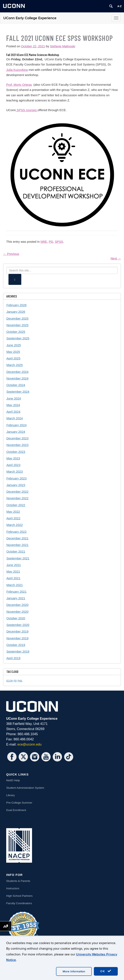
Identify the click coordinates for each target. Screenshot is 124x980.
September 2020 (18, 625)
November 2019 (17, 638)
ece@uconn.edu (29, 744)
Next (116, 258)
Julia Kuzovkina (17, 70)
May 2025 (13, 352)
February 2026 (17, 305)
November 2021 (17, 545)
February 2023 (17, 478)
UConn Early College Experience (30, 18)
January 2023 (16, 485)
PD (51, 242)
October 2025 (16, 332)
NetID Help (13, 780)
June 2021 (14, 565)
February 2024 (17, 425)
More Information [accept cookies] (74, 971)
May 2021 (13, 571)
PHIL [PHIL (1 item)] (20, 681)
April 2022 (13, 518)
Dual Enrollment (16, 810)
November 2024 (17, 378)
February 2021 (17, 592)
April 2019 (13, 658)
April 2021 (13, 578)
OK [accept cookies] (106, 971)
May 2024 (13, 405)
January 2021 (16, 598)
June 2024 (14, 398)
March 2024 (15, 418)
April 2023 (13, 465)
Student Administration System (25, 788)
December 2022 (17, 492)
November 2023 (17, 445)
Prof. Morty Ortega (19, 85)
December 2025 (17, 318)
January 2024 (16, 432)
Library (10, 795)
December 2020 (17, 605)
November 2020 (17, 612)
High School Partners (19, 896)
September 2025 (18, 338)
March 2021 (15, 585)
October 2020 (16, 618)
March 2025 (15, 365)
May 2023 (13, 458)
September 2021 (18, 558)
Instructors (13, 888)
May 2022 (13, 512)
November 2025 (17, 325)
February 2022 (17, 532)
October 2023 (16, 452)
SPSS (59, 242)
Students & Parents (18, 881)
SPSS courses (27, 110)
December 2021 (17, 538)
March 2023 (15, 472)
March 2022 (15, 525)
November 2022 (17, 498)
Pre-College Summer (19, 803)
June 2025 (14, 345)
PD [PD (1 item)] (15, 681)
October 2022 (16, 505)
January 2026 (16, 312)
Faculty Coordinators (19, 903)
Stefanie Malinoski (63, 46)
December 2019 (17, 631)
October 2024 (16, 385)
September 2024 (18, 392)
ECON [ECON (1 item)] (10, 681)
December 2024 (17, 372)
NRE (44, 242)
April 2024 (13, 412)
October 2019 (16, 645)
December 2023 (17, 438)
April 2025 (13, 358)
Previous (11, 254)
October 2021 (16, 551)
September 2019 (18, 651)
